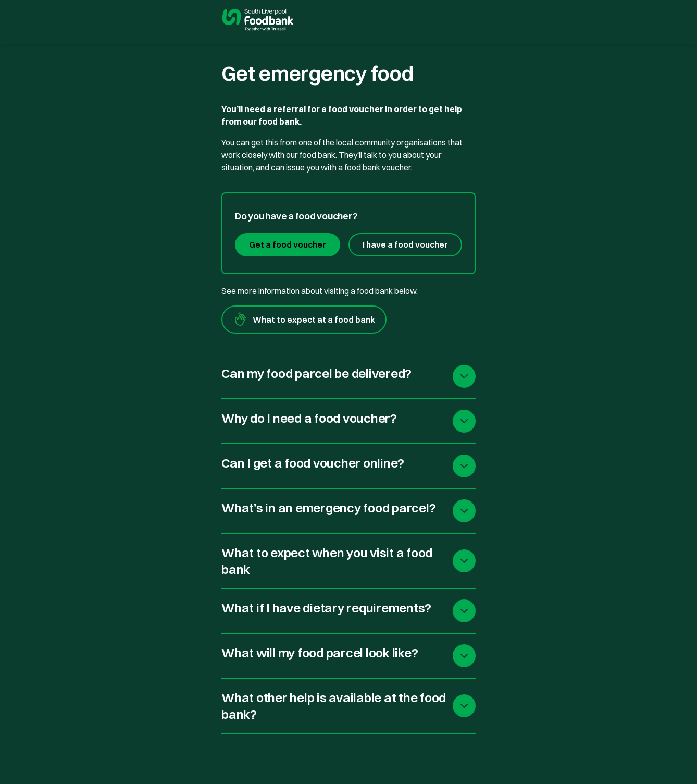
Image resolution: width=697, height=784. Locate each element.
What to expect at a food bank (304, 320)
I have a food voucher (405, 244)
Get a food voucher (288, 244)
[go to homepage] (258, 21)
